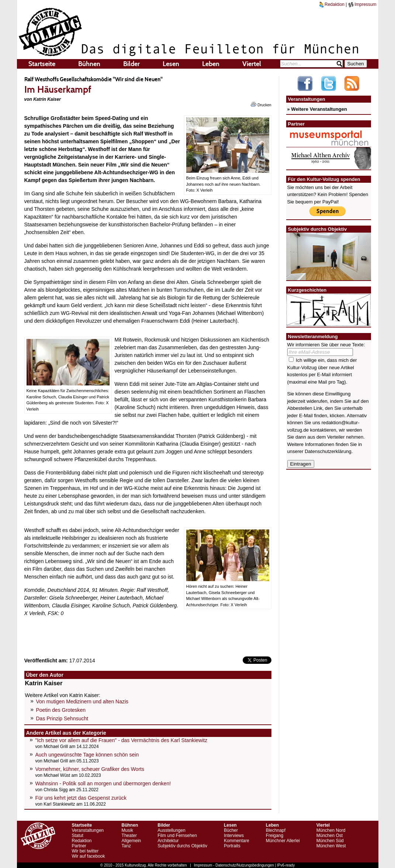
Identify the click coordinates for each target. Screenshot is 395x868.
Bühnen (89, 64)
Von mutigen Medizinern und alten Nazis (82, 701)
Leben (211, 64)
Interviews (234, 836)
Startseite (42, 64)
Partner (79, 846)
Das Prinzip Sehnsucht (62, 718)
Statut (78, 836)
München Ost (330, 836)
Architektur (168, 841)
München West (331, 846)
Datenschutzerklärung (328, 451)
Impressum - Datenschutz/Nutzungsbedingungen (234, 865)
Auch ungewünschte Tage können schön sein (87, 755)
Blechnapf (276, 830)
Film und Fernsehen (177, 836)
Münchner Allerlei (283, 841)
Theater (129, 836)
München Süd (330, 841)
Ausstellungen (171, 830)
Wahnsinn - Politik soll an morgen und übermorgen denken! (103, 783)
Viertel (252, 64)
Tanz (126, 846)
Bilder (131, 64)
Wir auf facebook (89, 856)
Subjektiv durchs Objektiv (182, 846)
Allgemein (131, 841)
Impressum (362, 4)
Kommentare (237, 841)
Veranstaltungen (88, 830)
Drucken (261, 104)
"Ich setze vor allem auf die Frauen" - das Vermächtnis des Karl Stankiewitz (122, 740)
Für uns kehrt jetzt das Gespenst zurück (81, 798)
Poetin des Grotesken (61, 710)
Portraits (232, 846)
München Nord (331, 830)
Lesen (171, 64)
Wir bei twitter (85, 851)
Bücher (231, 830)
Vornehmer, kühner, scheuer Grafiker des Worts (90, 769)
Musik (127, 830)
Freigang (275, 836)
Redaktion (332, 4)
